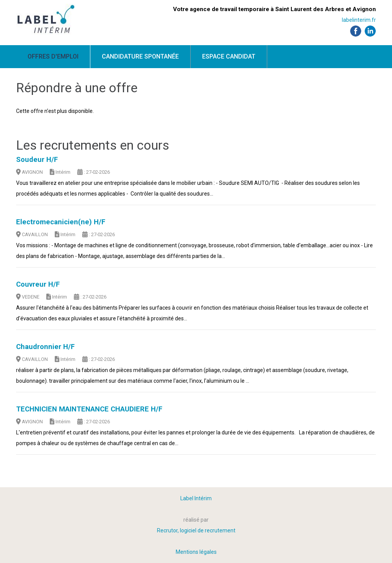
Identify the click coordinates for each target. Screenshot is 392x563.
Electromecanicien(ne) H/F (61, 222)
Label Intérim (196, 498)
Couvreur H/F (38, 284)
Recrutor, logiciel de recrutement (196, 530)
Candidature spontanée (140, 56)
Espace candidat (229, 56)
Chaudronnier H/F (45, 347)
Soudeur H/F (37, 160)
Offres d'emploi (53, 56)
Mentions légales (196, 552)
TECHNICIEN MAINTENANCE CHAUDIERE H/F (89, 409)
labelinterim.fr (359, 20)
